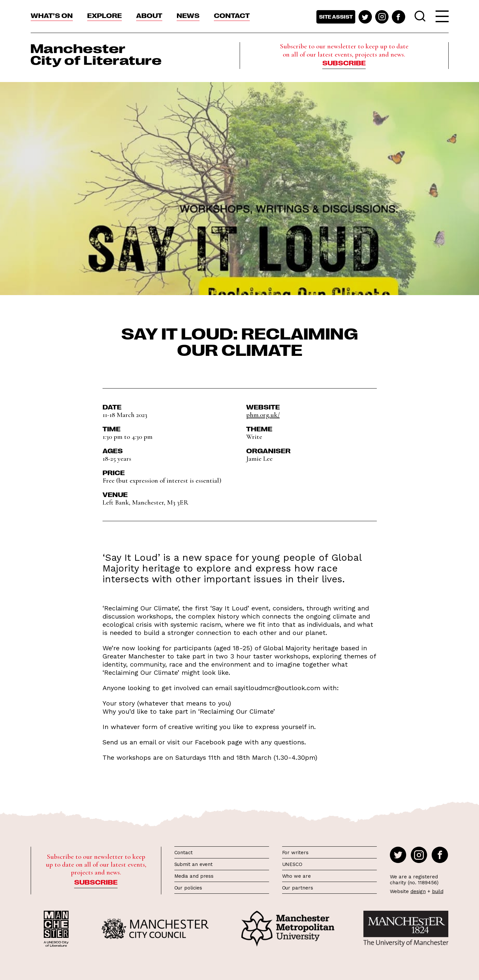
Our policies (188, 888)
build (438, 891)
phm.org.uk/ (263, 415)
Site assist (336, 17)
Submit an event (194, 864)
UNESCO (292, 864)
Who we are (296, 876)
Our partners (298, 888)
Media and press (194, 876)
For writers (295, 853)
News (188, 15)
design (418, 891)
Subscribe (344, 62)
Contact (232, 15)
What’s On (52, 15)
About (149, 15)
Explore (104, 15)
